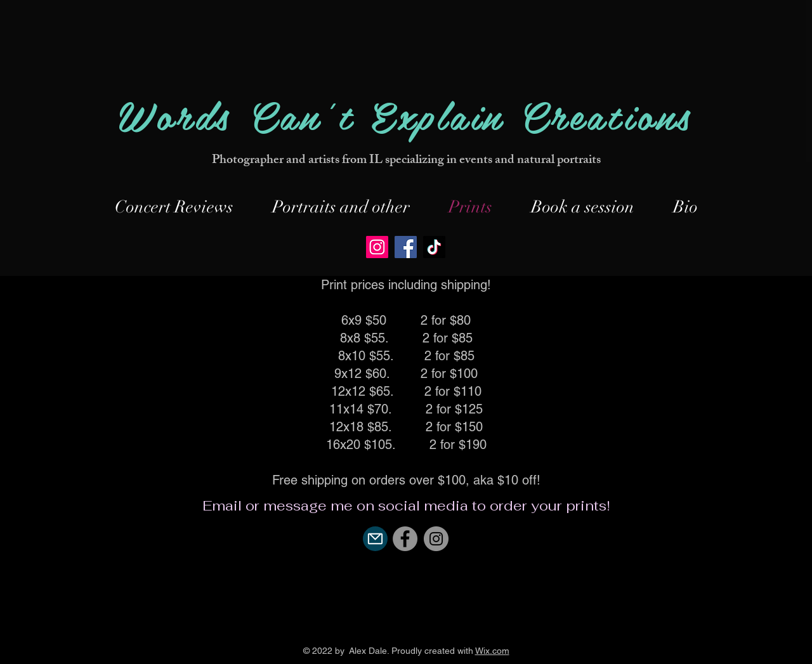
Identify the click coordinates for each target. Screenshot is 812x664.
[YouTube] (438, 630)
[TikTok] (434, 247)
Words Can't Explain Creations (406, 114)
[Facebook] (406, 247)
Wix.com (492, 651)
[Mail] (375, 539)
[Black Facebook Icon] (374, 630)
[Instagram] (377, 247)
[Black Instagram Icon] (406, 630)
